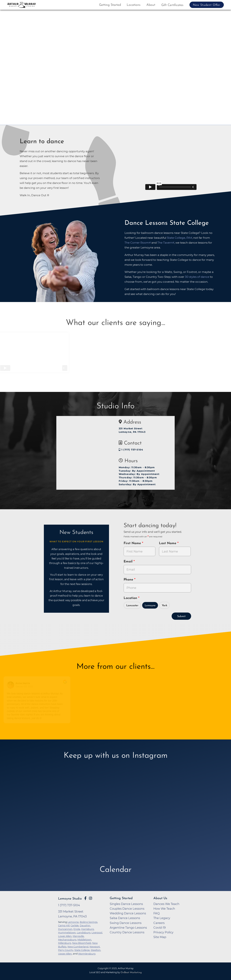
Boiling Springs (89, 922)
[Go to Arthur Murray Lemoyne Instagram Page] (91, 898)
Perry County (66, 950)
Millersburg (65, 943)
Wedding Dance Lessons (128, 913)
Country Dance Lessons (127, 932)
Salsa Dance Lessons (125, 918)
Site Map (160, 937)
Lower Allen (65, 936)
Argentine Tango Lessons (128, 928)
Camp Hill (64, 925)
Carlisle (75, 925)
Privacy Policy (163, 932)
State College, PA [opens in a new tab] (179, 238)
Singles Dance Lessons (126, 904)
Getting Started (110, 5)
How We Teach (164, 909)
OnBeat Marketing (131, 972)
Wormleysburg (87, 954)
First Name (133, 543)
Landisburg (84, 932)
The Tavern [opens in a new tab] (165, 243)
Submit (181, 616)
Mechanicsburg (67, 939)
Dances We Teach (166, 904)
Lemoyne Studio (70, 899)
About (151, 5)
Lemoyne (150, 606)
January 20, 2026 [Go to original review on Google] (25, 686)
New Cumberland (78, 947)
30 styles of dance (197, 277)
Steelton (96, 950)
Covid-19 (160, 928)
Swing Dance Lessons (126, 923)
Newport (95, 947)
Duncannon (65, 929)
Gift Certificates (172, 5)
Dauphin (85, 925)
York (164, 606)
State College (82, 950)
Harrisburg (88, 929)
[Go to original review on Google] (66, 684)
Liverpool (97, 932)
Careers (159, 923)
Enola (77, 929)
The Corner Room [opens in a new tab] (137, 243)
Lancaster (132, 606)
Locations (134, 5)
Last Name (168, 543)
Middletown (84, 939)
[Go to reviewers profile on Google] (12, 685)
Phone (129, 580)
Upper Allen (65, 954)
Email (129, 562)
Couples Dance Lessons (127, 909)
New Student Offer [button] (207, 5)
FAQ (157, 913)
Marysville (78, 936)
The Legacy (162, 918)
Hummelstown (67, 932)
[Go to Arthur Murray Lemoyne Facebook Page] (85, 898)
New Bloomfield (82, 943)
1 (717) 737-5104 (131, 450)
